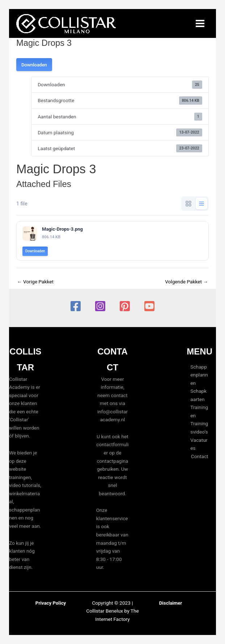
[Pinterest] (125, 306)
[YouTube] (149, 306)
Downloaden (34, 65)
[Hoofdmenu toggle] (200, 24)
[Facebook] (76, 306)
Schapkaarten (198, 395)
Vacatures (199, 444)
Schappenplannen (199, 375)
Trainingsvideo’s (199, 428)
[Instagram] (100, 306)
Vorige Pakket (35, 282)
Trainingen (199, 411)
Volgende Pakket (186, 282)
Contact (200, 456)
